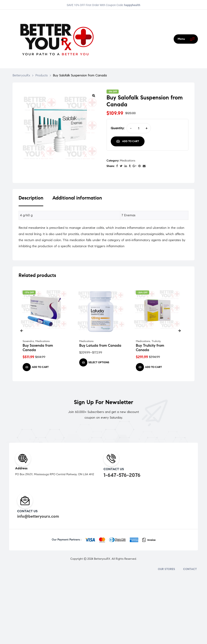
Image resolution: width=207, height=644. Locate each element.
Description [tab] (31, 198)
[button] (94, 95)
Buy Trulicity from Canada (150, 348)
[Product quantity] (139, 128)
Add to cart (131, 141)
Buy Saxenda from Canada (38, 348)
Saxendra (28, 341)
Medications (128, 161)
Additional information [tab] (77, 198)
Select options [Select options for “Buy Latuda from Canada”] (99, 362)
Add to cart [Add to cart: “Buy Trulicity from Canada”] (153, 367)
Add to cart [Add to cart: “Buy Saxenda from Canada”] (40, 367)
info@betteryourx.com (38, 516)
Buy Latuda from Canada (100, 345)
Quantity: (118, 128)
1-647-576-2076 (122, 475)
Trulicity (156, 341)
